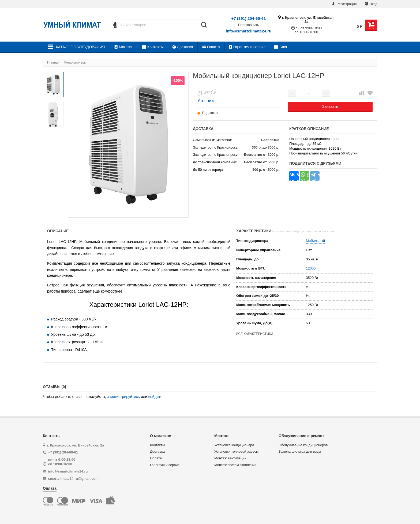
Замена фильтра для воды (300, 452)
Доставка (183, 47)
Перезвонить (249, 25)
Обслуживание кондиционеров (303, 445)
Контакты (153, 47)
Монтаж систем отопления (235, 465)
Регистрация (344, 4)
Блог (281, 47)
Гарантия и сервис (247, 47)
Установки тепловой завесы (236, 452)
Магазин (124, 47)
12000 (311, 268)
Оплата (211, 47)
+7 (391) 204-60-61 (249, 18)
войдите (155, 397)
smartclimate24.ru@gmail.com (73, 479)
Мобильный (315, 241)
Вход (371, 4)
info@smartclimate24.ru (249, 31)
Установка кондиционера (234, 445)
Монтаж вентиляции (230, 458)
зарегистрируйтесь (123, 397)
